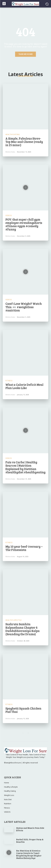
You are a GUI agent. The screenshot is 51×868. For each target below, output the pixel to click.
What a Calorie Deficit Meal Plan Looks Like (24, 386)
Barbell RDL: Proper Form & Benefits (30, 841)
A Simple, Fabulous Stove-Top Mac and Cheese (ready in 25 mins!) (24, 142)
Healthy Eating (13, 134)
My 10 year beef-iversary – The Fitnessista (24, 548)
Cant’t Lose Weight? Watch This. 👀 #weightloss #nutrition (24, 307)
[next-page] (28, 733)
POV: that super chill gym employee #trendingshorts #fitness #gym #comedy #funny (24, 224)
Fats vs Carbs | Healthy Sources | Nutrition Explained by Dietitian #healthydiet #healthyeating (25, 467)
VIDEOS (9, 215)
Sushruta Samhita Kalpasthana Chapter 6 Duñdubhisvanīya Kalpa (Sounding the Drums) (23, 629)
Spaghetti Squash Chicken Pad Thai (23, 710)
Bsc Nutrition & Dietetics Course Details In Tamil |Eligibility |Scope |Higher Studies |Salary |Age (29, 854)
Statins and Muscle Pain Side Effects (30, 829)
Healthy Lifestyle (14, 620)
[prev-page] (23, 733)
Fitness (9, 381)
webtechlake (10, 152)
